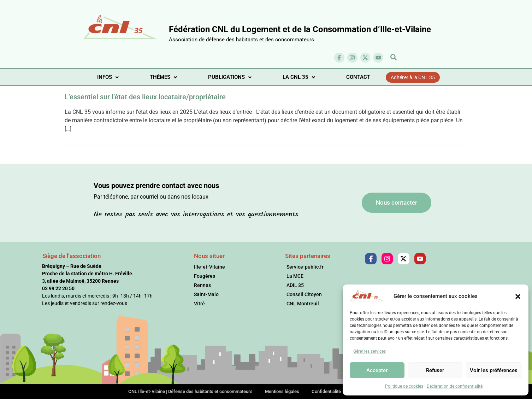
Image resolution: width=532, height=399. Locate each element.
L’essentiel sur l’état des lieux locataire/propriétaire (145, 97)
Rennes (202, 285)
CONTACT (358, 77)
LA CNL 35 (299, 77)
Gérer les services (370, 351)
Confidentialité (326, 391)
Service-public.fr (305, 267)
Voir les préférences (494, 370)
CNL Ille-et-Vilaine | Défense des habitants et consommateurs (190, 391)
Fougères (205, 276)
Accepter (377, 370)
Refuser (435, 370)
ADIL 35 (295, 285)
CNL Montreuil (303, 304)
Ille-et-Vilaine (209, 267)
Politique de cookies (404, 386)
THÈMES (163, 77)
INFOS (108, 77)
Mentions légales (282, 391)
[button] (518, 296)
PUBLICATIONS (230, 77)
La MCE (295, 276)
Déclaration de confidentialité (455, 386)
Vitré (199, 304)
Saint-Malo (206, 294)
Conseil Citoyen (304, 294)
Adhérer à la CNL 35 (413, 77)
